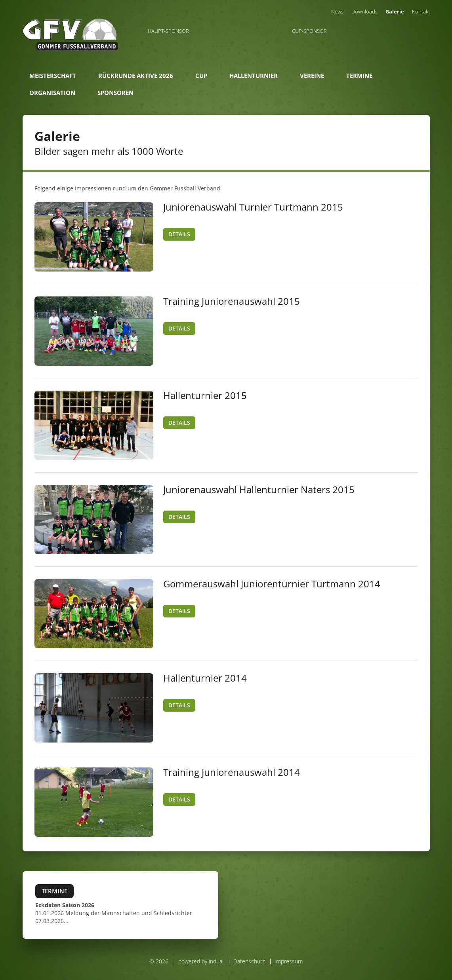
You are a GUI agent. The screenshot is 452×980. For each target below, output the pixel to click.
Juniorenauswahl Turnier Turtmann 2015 (253, 207)
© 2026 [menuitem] (159, 961)
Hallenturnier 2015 (205, 395)
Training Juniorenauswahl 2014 (232, 772)
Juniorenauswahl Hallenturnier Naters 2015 (259, 489)
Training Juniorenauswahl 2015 (232, 301)
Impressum (289, 961)
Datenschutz (249, 961)
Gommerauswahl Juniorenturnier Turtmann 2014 (272, 584)
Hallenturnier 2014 (205, 678)
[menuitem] (337, 11)
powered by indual (201, 961)
